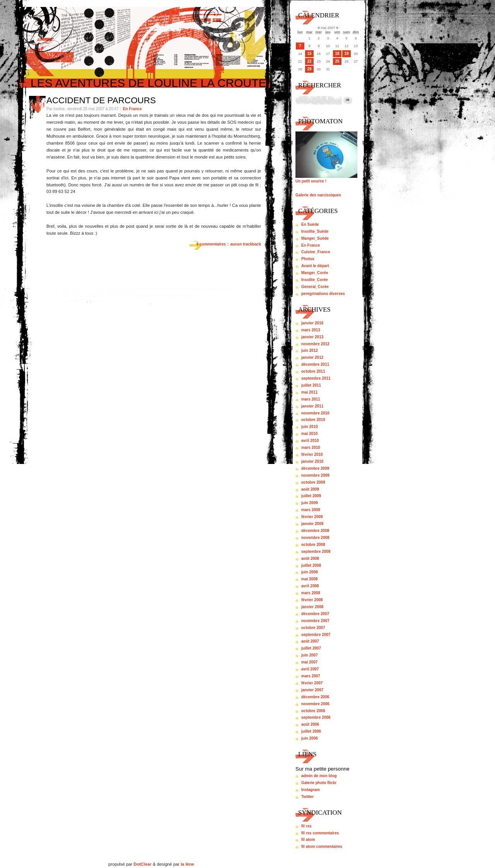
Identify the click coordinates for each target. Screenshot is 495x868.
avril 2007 (310, 669)
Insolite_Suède (315, 231)
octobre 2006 (313, 711)
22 (309, 61)
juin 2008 (310, 572)
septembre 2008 (316, 552)
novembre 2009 (315, 475)
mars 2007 (311, 676)
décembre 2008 (315, 531)
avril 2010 (310, 441)
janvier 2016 (312, 323)
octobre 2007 (313, 628)
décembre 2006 (315, 697)
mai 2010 (309, 434)
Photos (308, 259)
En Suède (310, 224)
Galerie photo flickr (319, 783)
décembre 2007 (315, 614)
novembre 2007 (315, 621)
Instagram (311, 790)
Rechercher (320, 85)
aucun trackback (246, 244)
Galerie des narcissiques (318, 195)
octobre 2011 (313, 371)
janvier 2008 (312, 607)
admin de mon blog (319, 776)
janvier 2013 (312, 337)
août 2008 (310, 558)
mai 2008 (309, 579)
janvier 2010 (312, 461)
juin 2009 (310, 503)
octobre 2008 (313, 545)
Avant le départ (315, 266)
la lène (187, 864)
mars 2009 (311, 510)
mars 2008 (311, 593)
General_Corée (315, 287)
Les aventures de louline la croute (148, 83)
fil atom (308, 840)
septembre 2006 (316, 717)
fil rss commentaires (320, 833)
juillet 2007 (311, 648)
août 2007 (310, 641)
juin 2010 (310, 427)
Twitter (307, 797)
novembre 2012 (315, 344)
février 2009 (312, 517)
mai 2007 (309, 662)
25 (337, 61)
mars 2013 (311, 330)
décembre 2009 (315, 468)
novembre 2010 (315, 413)
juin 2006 (310, 738)
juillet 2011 (311, 385)
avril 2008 (310, 586)
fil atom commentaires (322, 847)
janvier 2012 (312, 357)
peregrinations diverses (323, 294)
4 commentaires (211, 244)
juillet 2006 (311, 731)
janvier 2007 (312, 690)
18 (337, 54)
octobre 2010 (313, 420)
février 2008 (312, 600)
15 (309, 54)
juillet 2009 (311, 496)
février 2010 (312, 454)
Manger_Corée (315, 273)
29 (309, 69)
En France (132, 109)
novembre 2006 (315, 704)
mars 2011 (311, 399)
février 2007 (312, 683)
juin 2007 (310, 655)
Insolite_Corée (315, 280)
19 (346, 54)
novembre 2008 (315, 538)
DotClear (143, 864)
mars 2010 (311, 448)
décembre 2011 (315, 364)
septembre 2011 (316, 378)
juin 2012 (310, 350)
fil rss (306, 826)
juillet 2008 (311, 565)
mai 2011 (309, 392)
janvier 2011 (312, 406)
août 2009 (310, 489)
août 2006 (310, 724)
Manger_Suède (315, 238)
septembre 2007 (316, 635)
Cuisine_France (316, 252)
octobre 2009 (313, 482)
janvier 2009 (312, 524)
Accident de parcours (101, 100)
